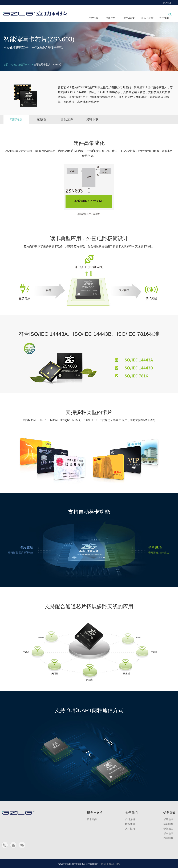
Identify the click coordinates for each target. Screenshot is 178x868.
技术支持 (92, 819)
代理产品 (110, 18)
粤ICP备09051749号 (110, 864)
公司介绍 (130, 819)
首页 (6, 65)
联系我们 (130, 824)
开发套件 (67, 119)
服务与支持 (147, 18)
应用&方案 (129, 18)
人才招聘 (130, 829)
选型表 (42, 119)
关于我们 (164, 18)
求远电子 (167, 3)
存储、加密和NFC (21, 65)
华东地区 (168, 824)
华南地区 (168, 819)
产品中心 (93, 18)
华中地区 (168, 833)
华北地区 (168, 829)
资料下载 (92, 119)
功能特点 (16, 119)
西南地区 (168, 838)
